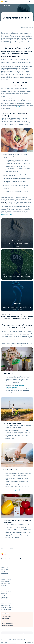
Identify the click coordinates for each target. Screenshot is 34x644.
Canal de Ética (11, 637)
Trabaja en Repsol (5, 577)
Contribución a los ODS (6, 605)
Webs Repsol (4, 637)
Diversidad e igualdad (6, 583)
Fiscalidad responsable (6, 609)
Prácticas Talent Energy (6, 579)
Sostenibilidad (5, 599)
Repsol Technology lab (6, 591)
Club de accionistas (6, 616)
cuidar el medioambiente (16, 107)
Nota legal (4, 639)
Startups (3, 595)
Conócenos (4, 563)
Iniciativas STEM (5, 585)
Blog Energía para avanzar (8, 621)
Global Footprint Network (8, 214)
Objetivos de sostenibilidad (7, 601)
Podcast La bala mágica (7, 623)
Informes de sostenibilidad (7, 607)
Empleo (3, 575)
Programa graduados (6, 581)
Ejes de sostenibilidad (6, 603)
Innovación (4, 587)
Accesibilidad (18, 637)
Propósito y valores (5, 567)
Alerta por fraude (26, 637)
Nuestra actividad (5, 569)
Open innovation (5, 597)
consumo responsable (15, 342)
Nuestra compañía (5, 565)
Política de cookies (21, 639)
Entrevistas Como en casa (8, 626)
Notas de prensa (6, 619)
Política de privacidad (12, 639)
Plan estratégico (5, 573)
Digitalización (4, 593)
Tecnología (4, 589)
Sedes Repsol (4, 571)
